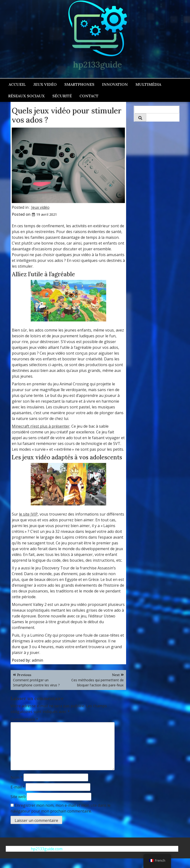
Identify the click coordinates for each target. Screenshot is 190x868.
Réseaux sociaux (26, 96)
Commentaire (24, 719)
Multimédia (148, 84)
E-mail (18, 787)
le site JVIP (28, 514)
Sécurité (62, 96)
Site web (18, 797)
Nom (17, 777)
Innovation (115, 84)
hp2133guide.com (47, 849)
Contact (89, 96)
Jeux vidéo (45, 84)
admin (37, 660)
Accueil (17, 84)
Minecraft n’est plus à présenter (41, 426)
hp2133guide (98, 65)
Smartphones (79, 84)
